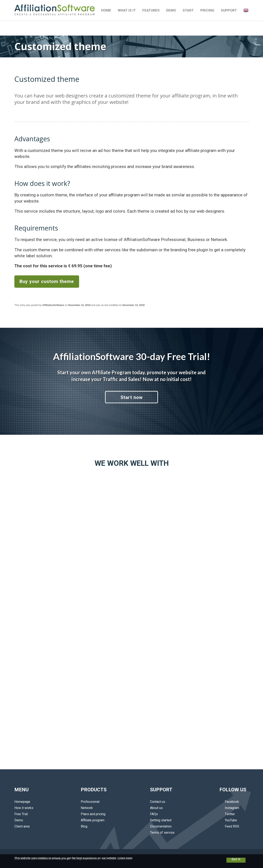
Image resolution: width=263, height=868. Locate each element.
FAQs (154, 814)
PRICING (207, 10)
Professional (90, 802)
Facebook (229, 802)
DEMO (171, 10)
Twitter (227, 814)
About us (156, 808)
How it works (24, 808)
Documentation (161, 826)
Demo (19, 820)
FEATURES (151, 10)
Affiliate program (93, 820)
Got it (236, 859)
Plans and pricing (93, 814)
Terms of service (162, 833)
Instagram (229, 808)
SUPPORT (229, 10)
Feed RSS (229, 826)
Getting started (161, 820)
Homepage (22, 802)
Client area (22, 826)
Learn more (125, 858)
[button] (246, 10)
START (188, 10)
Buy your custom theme (47, 281)
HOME (106, 10)
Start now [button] (131, 397)
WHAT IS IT (127, 10)
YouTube (228, 820)
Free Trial (21, 814)
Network (87, 808)
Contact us (158, 802)
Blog (84, 826)
